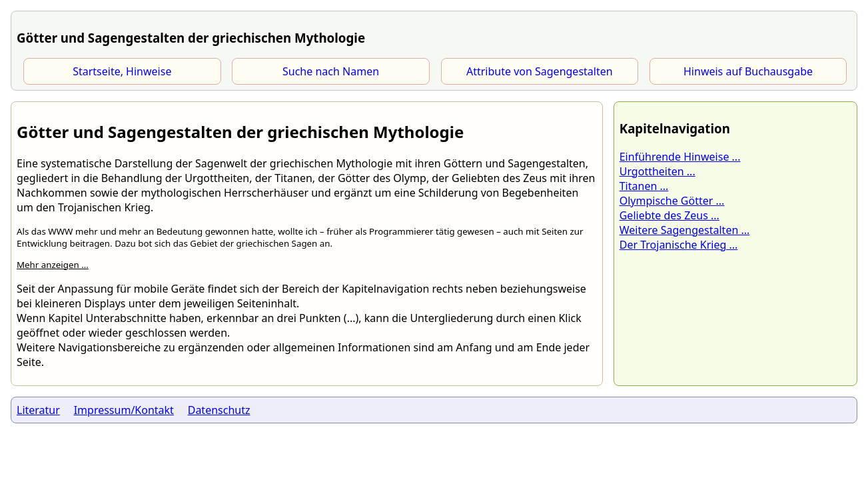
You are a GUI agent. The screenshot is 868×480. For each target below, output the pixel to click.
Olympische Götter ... (672, 201)
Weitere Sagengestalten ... (685, 230)
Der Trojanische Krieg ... (679, 245)
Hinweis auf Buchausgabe (748, 71)
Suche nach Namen (331, 71)
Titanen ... (644, 186)
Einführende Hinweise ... (680, 157)
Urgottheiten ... (657, 171)
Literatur (38, 410)
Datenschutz (219, 410)
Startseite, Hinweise (122, 71)
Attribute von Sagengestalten (540, 71)
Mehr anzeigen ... (53, 265)
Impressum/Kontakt (124, 410)
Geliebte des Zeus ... (669, 215)
